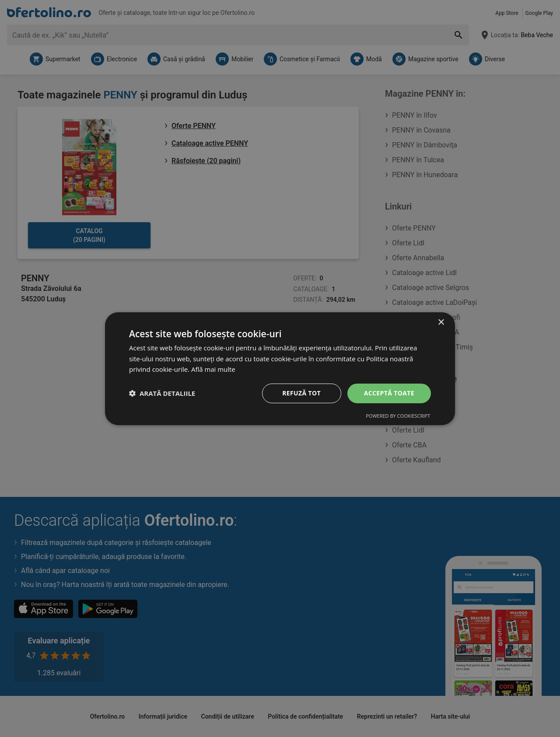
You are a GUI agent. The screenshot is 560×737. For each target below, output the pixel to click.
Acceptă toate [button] (389, 393)
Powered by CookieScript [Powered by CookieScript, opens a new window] (398, 416)
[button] (162, 393)
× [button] (441, 322)
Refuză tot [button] (301, 393)
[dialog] (280, 368)
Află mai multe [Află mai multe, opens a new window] (213, 369)
